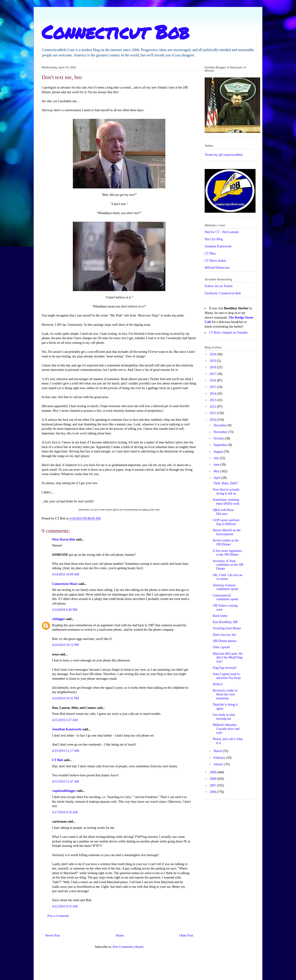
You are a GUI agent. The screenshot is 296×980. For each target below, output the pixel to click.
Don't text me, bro (224, 635)
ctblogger (59, 619)
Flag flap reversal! (225, 668)
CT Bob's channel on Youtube (228, 333)
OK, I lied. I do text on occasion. (228, 577)
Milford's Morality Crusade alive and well (226, 729)
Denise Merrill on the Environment (227, 532)
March (218, 751)
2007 (213, 785)
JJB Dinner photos (225, 641)
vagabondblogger (64, 791)
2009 (213, 772)
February (220, 758)
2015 (213, 387)
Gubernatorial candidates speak (225, 597)
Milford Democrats (217, 268)
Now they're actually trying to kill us (226, 492)
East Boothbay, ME (225, 622)
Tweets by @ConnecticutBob (224, 155)
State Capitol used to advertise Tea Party (227, 676)
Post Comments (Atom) (128, 947)
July (217, 458)
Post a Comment (58, 916)
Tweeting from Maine (227, 628)
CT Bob (57, 760)
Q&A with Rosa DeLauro (223, 512)
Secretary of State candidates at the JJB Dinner (228, 565)
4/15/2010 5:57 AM (65, 720)
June (217, 465)
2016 (213, 380)
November (221, 432)
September (221, 445)
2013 (213, 400)
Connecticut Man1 (65, 584)
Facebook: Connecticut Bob (223, 293)
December (220, 425)
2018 (213, 367)
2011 (213, 413)
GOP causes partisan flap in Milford (226, 522)
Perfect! (218, 684)
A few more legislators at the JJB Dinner (227, 553)
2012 (213, 407)
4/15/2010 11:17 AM (66, 751)
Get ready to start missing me (224, 717)
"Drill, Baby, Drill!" (226, 483)
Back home (220, 616)
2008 (213, 779)
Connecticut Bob (116, 32)
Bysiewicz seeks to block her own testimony (225, 694)
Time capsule (221, 647)
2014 (213, 394)
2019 (213, 361)
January (219, 764)
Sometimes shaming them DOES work (226, 502)
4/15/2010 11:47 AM (66, 782)
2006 (213, 792)
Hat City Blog (214, 239)
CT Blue (210, 253)
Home (120, 935)
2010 (213, 420)
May (217, 471)
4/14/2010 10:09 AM (66, 574)
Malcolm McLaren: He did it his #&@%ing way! (228, 658)
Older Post (186, 935)
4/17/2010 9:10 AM (65, 812)
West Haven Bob (64, 539)
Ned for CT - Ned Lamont (222, 232)
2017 (213, 374)
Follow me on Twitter (219, 286)
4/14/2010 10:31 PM (65, 698)
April (217, 478)
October (219, 438)
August (219, 452)
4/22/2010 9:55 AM (65, 906)
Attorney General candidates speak (225, 587)
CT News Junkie (215, 261)
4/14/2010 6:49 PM (65, 610)
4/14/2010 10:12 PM (65, 645)
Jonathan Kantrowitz (67, 729)
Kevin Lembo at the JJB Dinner (226, 542)
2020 (213, 354)
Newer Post (53, 935)
